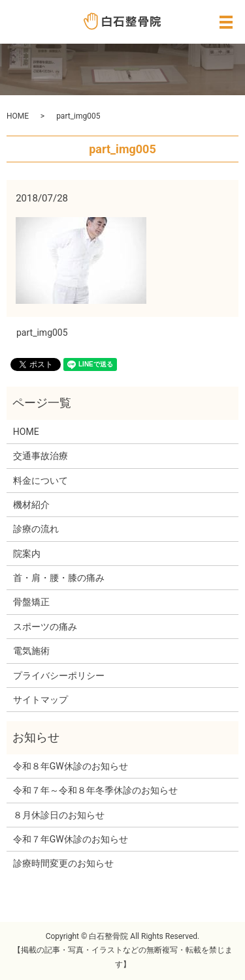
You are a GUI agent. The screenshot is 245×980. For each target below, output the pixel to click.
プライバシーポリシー (59, 676)
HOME (18, 116)
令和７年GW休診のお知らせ (71, 839)
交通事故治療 (41, 456)
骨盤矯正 (31, 602)
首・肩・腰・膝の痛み (59, 578)
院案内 (27, 554)
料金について (41, 481)
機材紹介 (31, 505)
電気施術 (31, 651)
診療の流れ (36, 529)
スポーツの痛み (45, 627)
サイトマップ (41, 700)
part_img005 (42, 333)
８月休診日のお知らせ (59, 815)
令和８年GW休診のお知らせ (71, 766)
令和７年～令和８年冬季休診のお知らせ (95, 790)
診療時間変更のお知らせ (63, 863)
